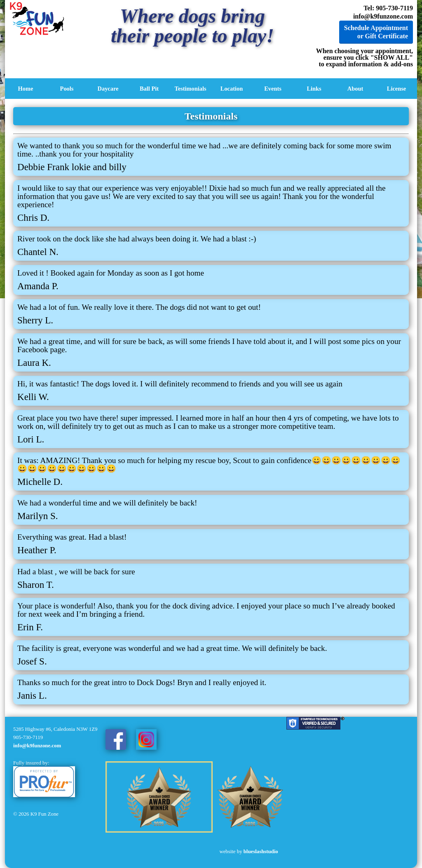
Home (26, 89)
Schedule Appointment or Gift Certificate (376, 32)
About (355, 89)
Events (273, 89)
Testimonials (190, 89)
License (396, 89)
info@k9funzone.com (383, 16)
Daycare (108, 89)
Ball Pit (149, 89)
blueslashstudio (261, 852)
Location (232, 89)
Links (314, 89)
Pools (67, 89)
